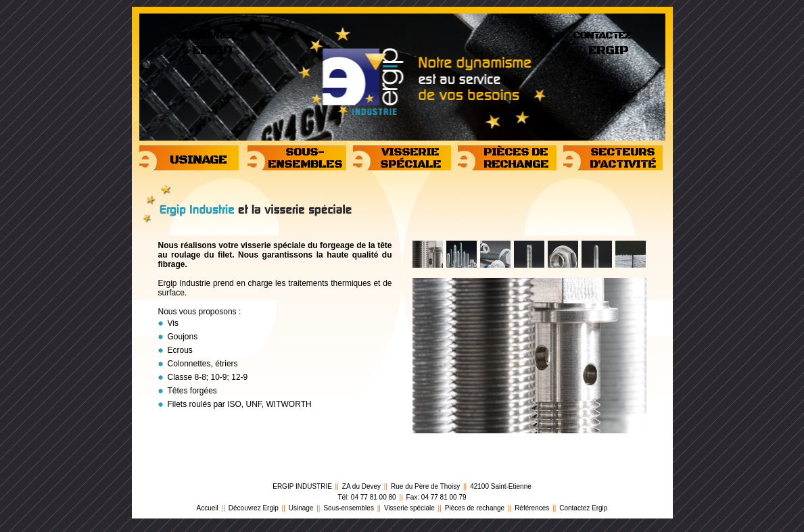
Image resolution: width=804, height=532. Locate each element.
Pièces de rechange (475, 508)
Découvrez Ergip (254, 508)
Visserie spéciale (409, 508)
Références (532, 508)
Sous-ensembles (348, 508)
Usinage (301, 508)
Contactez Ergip (583, 508)
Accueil (208, 508)
